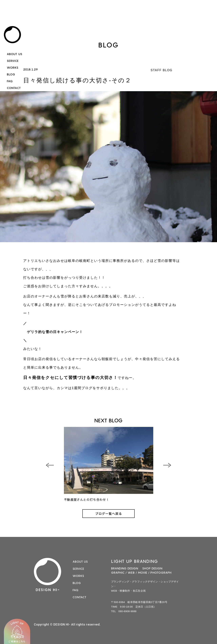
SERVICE (13, 61)
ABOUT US (15, 54)
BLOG (11, 74)
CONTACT (14, 88)
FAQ (10, 81)
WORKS (13, 68)
